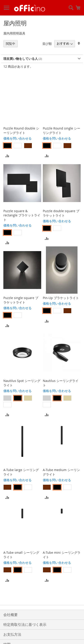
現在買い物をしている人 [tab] (21, 59)
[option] (7, 146)
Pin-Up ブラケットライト (61, 298)
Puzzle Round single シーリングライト (61, 130)
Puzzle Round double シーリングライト (21, 130)
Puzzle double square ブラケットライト (61, 213)
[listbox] (22, 146)
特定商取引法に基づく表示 (25, 625)
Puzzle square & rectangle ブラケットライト (22, 215)
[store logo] (30, 8)
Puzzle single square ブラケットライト (21, 300)
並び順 (47, 43)
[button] (7, 156)
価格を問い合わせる (17, 138)
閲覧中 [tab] (11, 44)
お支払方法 (12, 634)
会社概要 (11, 615)
